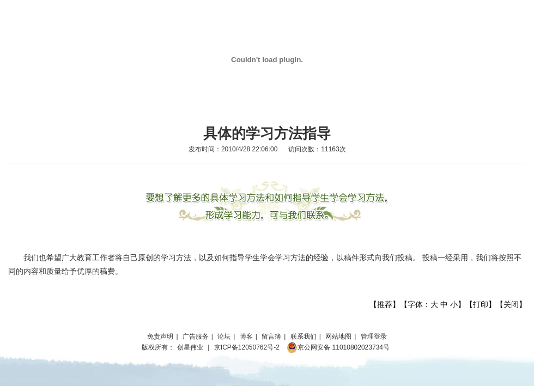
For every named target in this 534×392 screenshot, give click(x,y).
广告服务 (196, 336)
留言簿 (271, 336)
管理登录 (374, 336)
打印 (481, 304)
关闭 (511, 304)
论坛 (224, 336)
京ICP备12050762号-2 (247, 347)
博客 (246, 336)
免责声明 (160, 336)
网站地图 (338, 336)
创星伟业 (190, 347)
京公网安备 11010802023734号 (338, 347)
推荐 (385, 304)
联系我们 (304, 336)
